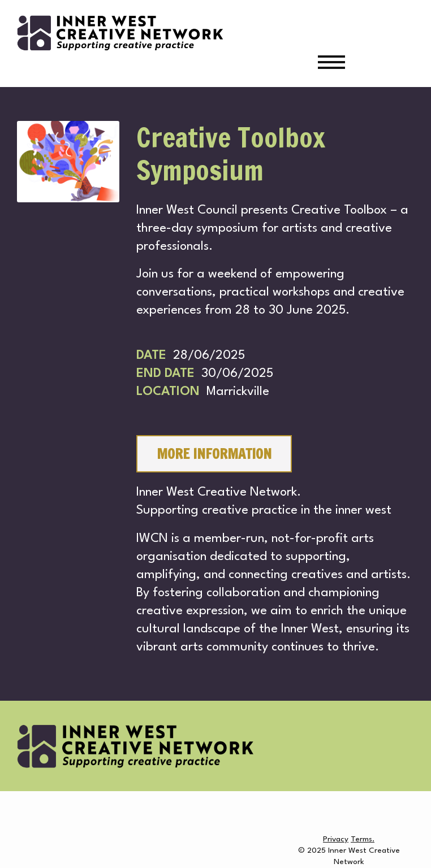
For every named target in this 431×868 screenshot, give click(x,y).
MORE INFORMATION (214, 454)
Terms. (363, 839)
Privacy (336, 839)
